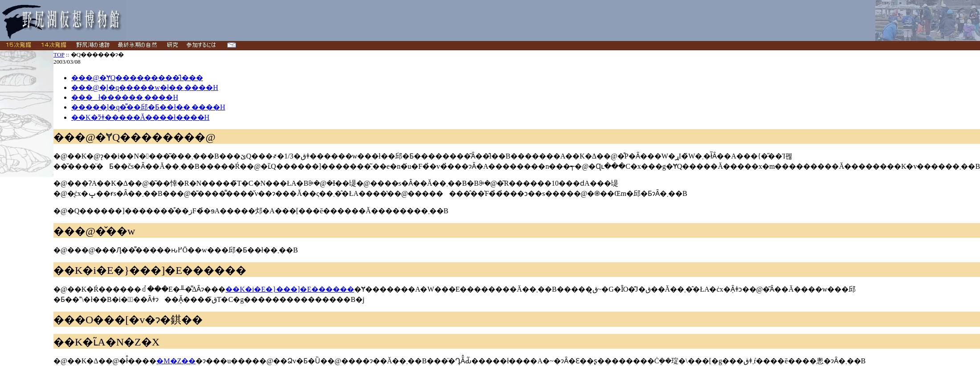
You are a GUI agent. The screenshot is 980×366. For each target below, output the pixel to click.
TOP (59, 55)
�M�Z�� (176, 361)
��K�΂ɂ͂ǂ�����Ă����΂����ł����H (140, 117)
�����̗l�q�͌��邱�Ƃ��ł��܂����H (148, 107)
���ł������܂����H (125, 97)
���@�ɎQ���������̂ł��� (137, 78)
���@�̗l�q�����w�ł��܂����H (145, 87)
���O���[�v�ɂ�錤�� (128, 320)
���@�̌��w (94, 231)
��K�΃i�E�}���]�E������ (150, 270)
